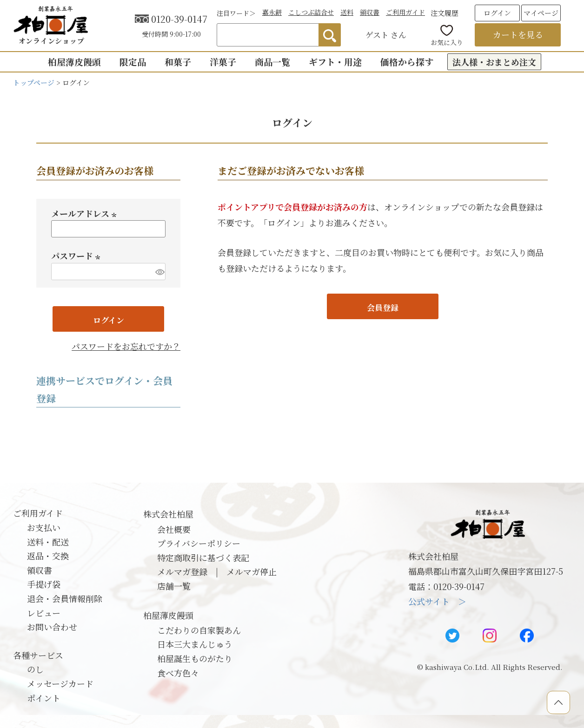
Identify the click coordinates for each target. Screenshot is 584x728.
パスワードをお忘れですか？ (126, 346)
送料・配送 (48, 542)
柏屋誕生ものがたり (195, 658)
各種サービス (38, 655)
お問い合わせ (52, 627)
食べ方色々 (178, 673)
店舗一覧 (174, 586)
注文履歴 (445, 13)
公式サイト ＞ (437, 601)
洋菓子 (223, 62)
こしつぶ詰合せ (311, 12)
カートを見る (518, 34)
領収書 (370, 12)
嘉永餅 (272, 12)
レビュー (44, 613)
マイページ (541, 13)
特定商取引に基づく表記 (203, 557)
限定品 (133, 62)
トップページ (34, 82)
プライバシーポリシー (199, 543)
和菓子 (178, 62)
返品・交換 (48, 556)
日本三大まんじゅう (195, 644)
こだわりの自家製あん (199, 630)
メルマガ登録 (182, 571)
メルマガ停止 (252, 571)
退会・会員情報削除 (65, 598)
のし (35, 669)
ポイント (44, 698)
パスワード (77, 256)
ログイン (497, 13)
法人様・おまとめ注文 (494, 62)
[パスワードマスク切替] (159, 272)
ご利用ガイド (405, 12)
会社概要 (174, 529)
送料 (347, 12)
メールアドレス (86, 213)
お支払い (44, 527)
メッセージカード (60, 683)
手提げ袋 (44, 584)
